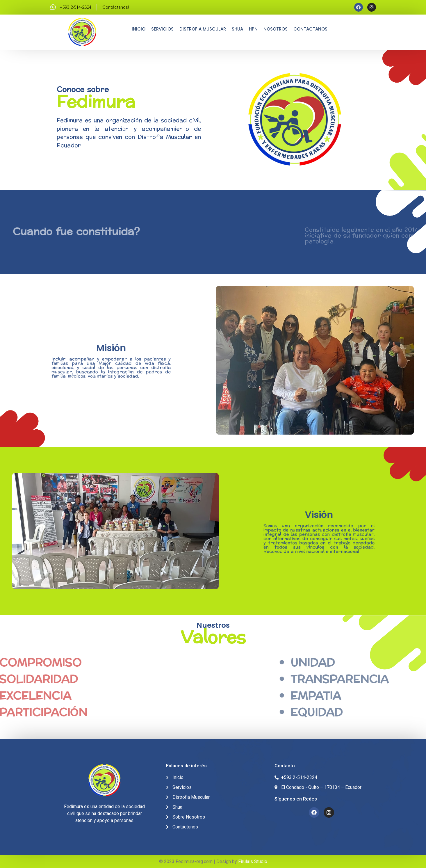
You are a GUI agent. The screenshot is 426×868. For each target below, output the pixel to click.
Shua (237, 29)
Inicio (139, 29)
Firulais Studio (253, 861)
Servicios (162, 29)
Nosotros (276, 29)
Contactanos (310, 29)
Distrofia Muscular (203, 29)
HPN (253, 29)
